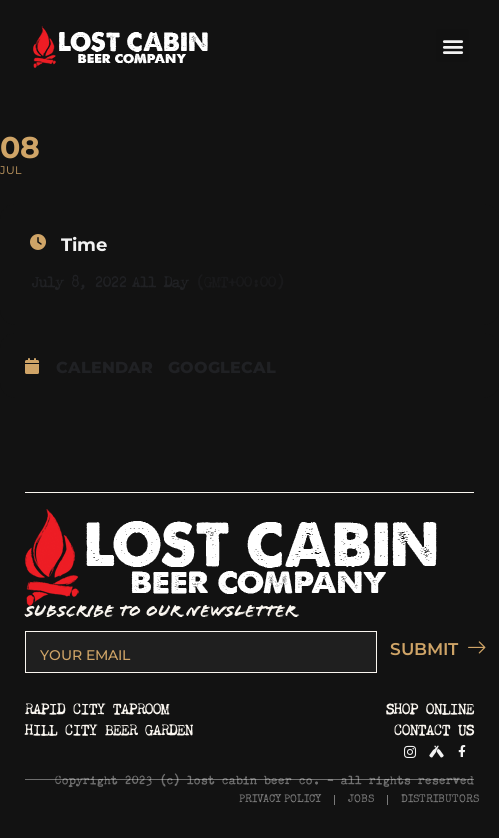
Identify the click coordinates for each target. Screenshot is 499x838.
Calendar (104, 367)
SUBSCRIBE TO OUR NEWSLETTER (160, 611)
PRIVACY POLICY (280, 799)
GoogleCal (222, 367)
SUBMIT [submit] (432, 648)
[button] (452, 45)
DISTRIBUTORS (440, 799)
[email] (201, 652)
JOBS (361, 799)
